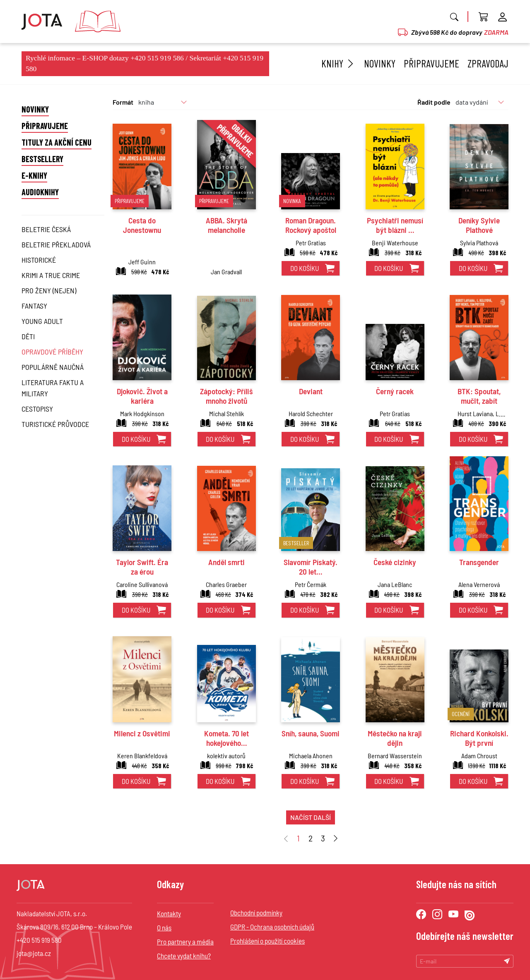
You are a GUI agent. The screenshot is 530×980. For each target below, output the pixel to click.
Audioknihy (40, 192)
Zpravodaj (488, 63)
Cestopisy (37, 409)
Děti (28, 336)
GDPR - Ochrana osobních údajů (272, 927)
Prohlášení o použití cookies (267, 941)
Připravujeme (431, 63)
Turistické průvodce (55, 424)
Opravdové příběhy (52, 352)
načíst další (311, 817)
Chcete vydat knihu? (184, 956)
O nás (164, 927)
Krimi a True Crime (51, 275)
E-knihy (34, 175)
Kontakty (169, 913)
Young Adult (42, 321)
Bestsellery (42, 159)
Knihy (338, 63)
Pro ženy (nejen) (49, 290)
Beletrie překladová (56, 244)
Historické (39, 260)
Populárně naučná (53, 367)
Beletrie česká (46, 229)
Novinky (380, 63)
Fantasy (34, 306)
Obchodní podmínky (256, 913)
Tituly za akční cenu (57, 142)
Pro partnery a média (185, 942)
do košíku (305, 268)
